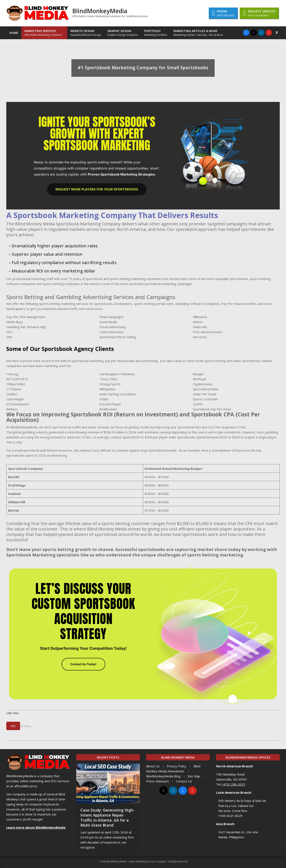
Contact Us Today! (83, 664)
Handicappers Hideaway (117, 374)
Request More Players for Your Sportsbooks (97, 189)
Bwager (198, 374)
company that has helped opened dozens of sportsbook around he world (79, 534)
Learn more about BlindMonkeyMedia (36, 827)
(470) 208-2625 (234, 784)
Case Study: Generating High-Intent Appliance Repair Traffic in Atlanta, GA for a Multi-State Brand (108, 818)
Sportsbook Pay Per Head (212, 409)
